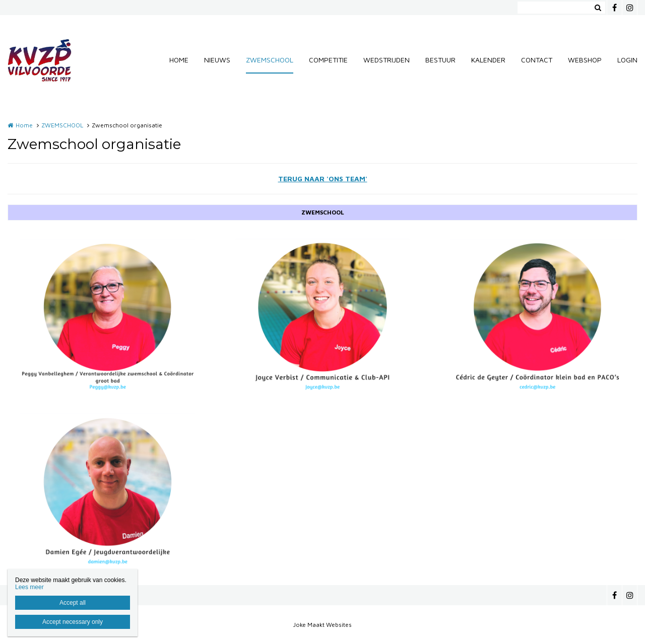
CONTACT (537, 60)
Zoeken (598, 8)
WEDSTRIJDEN (386, 60)
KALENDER (488, 60)
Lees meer (29, 587)
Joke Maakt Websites (322, 625)
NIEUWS (217, 60)
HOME (179, 60)
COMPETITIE (328, 60)
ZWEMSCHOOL (270, 60)
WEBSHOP (585, 60)
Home (24, 125)
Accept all (73, 603)
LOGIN (627, 60)
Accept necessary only (73, 622)
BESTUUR (440, 60)
